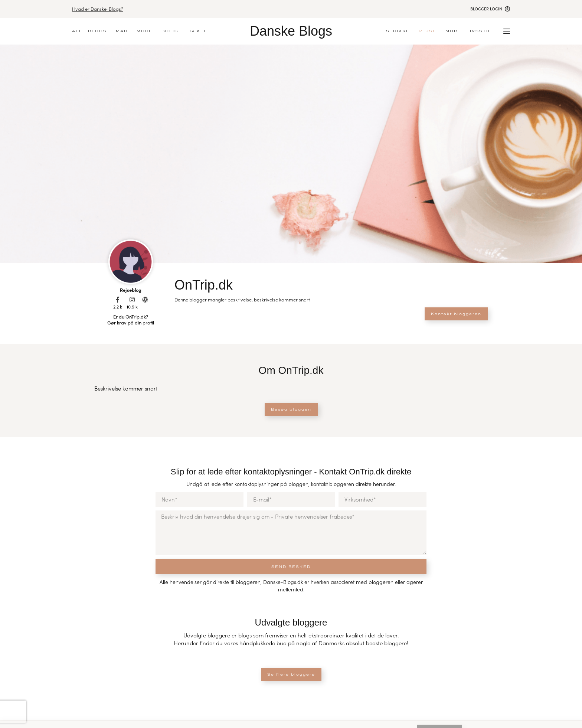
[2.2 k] (118, 300)
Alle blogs (89, 31)
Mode (145, 31)
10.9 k (132, 307)
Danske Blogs (291, 31)
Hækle (197, 31)
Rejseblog (131, 290)
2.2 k (118, 307)
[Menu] (507, 31)
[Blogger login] (490, 9)
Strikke (398, 31)
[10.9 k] (132, 300)
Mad (122, 31)
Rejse (428, 31)
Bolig (170, 31)
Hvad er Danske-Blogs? (98, 9)
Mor (452, 31)
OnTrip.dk (204, 285)
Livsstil (479, 31)
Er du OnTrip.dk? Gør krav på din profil (131, 320)
